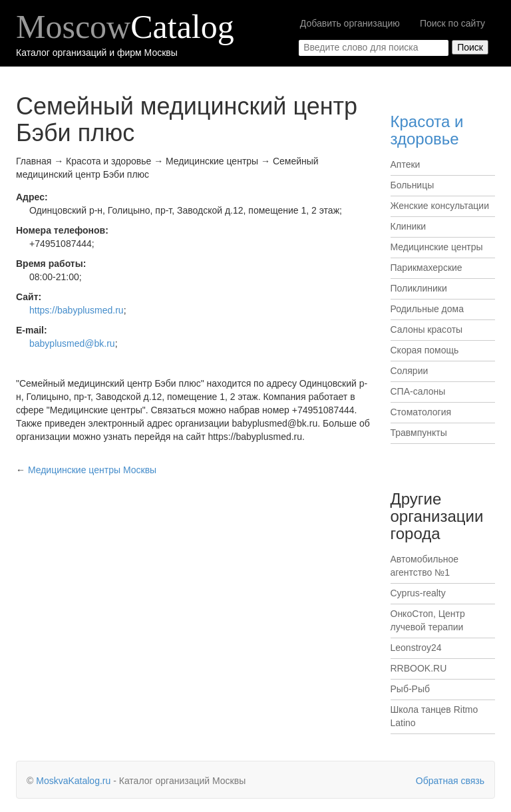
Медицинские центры (437, 247)
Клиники (409, 226)
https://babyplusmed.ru (77, 310)
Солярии (410, 371)
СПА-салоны (418, 391)
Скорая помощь (425, 350)
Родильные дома (427, 309)
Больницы (413, 185)
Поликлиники (419, 288)
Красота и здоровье (427, 130)
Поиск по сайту (452, 23)
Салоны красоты (427, 329)
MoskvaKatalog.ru (73, 781)
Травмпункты (419, 433)
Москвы (92, 470)
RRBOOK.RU (419, 668)
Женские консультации (440, 206)
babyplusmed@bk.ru (72, 343)
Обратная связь (450, 781)
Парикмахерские (426, 268)
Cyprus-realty (418, 593)
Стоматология (421, 412)
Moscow (125, 27)
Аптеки (406, 164)
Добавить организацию (350, 23)
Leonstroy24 (416, 648)
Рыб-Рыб (411, 689)
